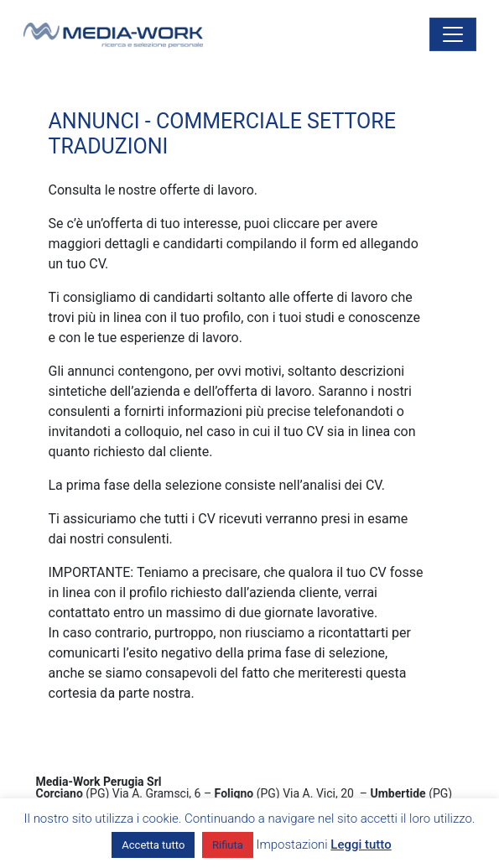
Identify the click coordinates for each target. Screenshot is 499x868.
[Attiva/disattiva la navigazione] (453, 34)
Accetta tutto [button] (153, 845)
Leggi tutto (361, 845)
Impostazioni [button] (292, 845)
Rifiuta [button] (228, 845)
